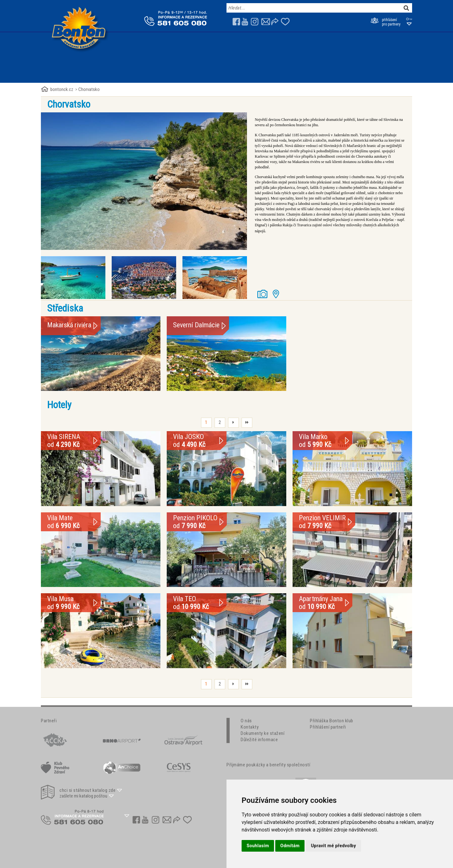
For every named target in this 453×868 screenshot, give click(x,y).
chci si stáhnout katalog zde (87, 790)
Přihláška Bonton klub (332, 721)
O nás (246, 721)
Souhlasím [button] (258, 846)
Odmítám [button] (290, 846)
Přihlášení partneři (328, 727)
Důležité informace (259, 740)
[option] (144, 181)
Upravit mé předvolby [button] (333, 846)
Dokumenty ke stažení (263, 733)
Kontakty (250, 727)
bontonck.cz (62, 89)
